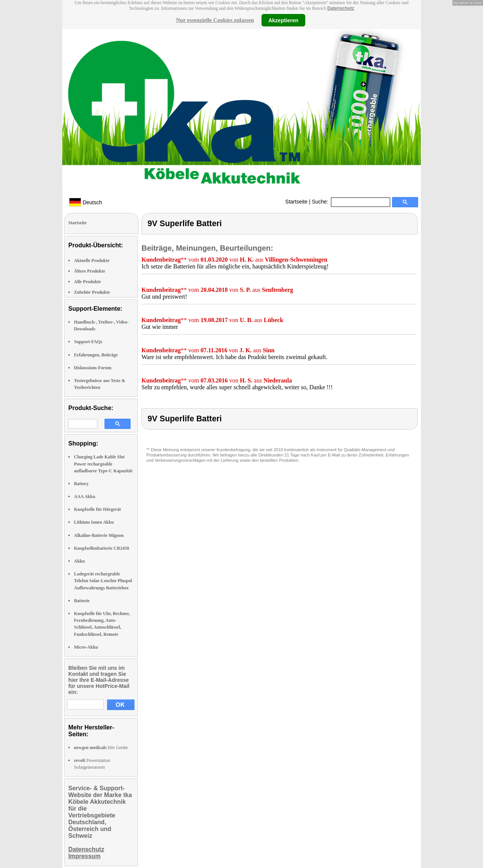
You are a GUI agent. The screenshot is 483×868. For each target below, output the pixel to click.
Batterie (82, 601)
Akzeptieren (283, 20)
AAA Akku (85, 496)
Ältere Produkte (90, 271)
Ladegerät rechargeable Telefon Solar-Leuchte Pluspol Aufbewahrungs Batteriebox (103, 581)
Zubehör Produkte (92, 292)
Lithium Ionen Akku (94, 522)
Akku (79, 561)
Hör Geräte (101, 748)
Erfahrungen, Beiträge (96, 355)
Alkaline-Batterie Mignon (99, 535)
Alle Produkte (87, 282)
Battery (81, 484)
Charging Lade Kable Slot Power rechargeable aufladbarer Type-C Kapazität (103, 464)
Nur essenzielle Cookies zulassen (215, 20)
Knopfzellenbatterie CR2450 (102, 548)
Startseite (296, 202)
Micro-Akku (86, 647)
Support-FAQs (88, 342)
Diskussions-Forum (93, 368)
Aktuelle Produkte (92, 261)
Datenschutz (341, 8)
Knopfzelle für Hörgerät (97, 509)
